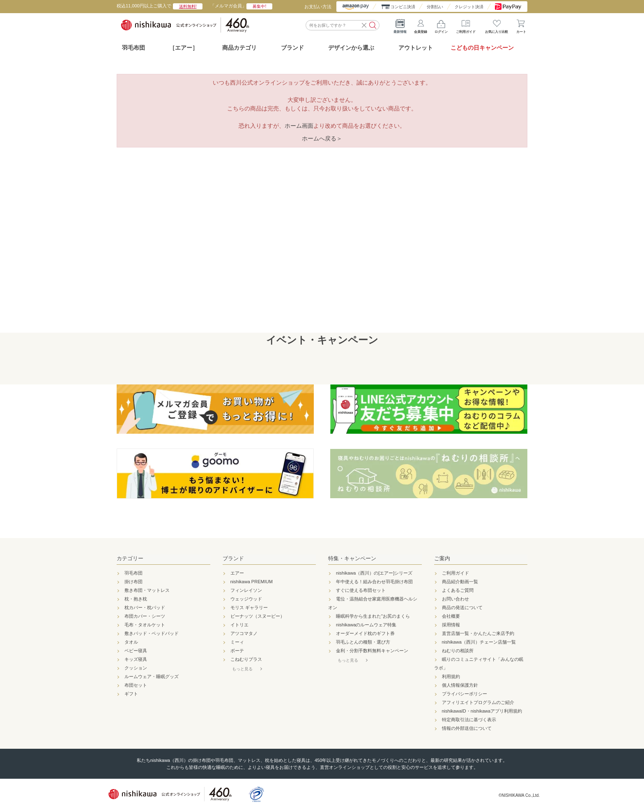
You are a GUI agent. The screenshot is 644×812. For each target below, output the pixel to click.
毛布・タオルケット (145, 625)
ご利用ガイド (466, 25)
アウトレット (416, 48)
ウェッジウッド (246, 599)
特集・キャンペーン (352, 558)
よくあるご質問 (458, 590)
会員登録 (421, 25)
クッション (136, 668)
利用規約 (451, 676)
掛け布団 (133, 582)
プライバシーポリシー (465, 694)
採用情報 (451, 625)
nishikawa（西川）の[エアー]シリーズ (374, 573)
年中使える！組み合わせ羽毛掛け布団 (374, 582)
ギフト (131, 694)
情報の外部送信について (467, 728)
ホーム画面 (299, 126)
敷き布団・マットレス (147, 590)
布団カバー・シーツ (145, 616)
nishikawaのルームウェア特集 (366, 625)
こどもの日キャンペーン (482, 48)
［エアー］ (184, 48)
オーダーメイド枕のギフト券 (365, 633)
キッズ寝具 (136, 659)
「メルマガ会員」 (241, 6)
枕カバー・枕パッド (145, 607)
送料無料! (188, 6)
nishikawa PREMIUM (252, 582)
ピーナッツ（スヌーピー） (258, 616)
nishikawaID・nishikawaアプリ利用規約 (482, 711)
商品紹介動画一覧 (460, 582)
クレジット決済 (469, 7)
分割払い (435, 7)
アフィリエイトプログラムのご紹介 (478, 702)
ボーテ (237, 651)
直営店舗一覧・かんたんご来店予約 (478, 633)
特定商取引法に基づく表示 (469, 720)
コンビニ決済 (403, 7)
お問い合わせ (455, 599)
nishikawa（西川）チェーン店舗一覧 (479, 642)
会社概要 (451, 616)
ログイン (441, 25)
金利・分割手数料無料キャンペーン (372, 651)
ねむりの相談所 (458, 651)
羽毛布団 (133, 48)
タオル (131, 642)
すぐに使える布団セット (361, 590)
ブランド (233, 558)
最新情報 (400, 25)
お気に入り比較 (497, 25)
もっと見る (242, 669)
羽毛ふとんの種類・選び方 (363, 642)
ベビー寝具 (136, 651)
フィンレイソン (246, 590)
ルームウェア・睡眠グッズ (152, 676)
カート (521, 25)
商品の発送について (462, 607)
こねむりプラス (246, 659)
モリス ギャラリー (249, 607)
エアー (237, 573)
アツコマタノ (244, 633)
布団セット (136, 685)
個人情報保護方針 (460, 685)
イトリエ (239, 625)
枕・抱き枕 (136, 599)
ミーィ (237, 642)
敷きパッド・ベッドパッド (152, 633)
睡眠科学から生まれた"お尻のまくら (373, 616)
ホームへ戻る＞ (322, 138)
